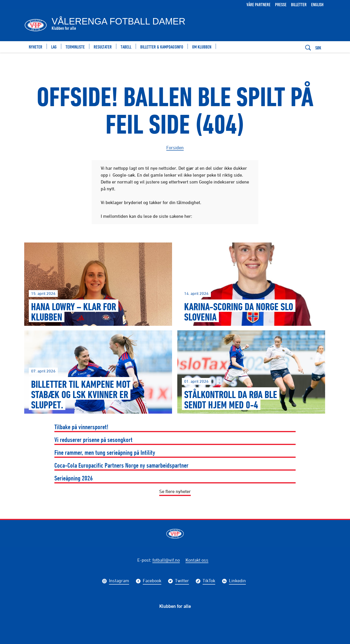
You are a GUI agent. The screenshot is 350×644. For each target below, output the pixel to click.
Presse (281, 4)
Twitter (182, 581)
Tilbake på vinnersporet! (81, 427)
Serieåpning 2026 (74, 478)
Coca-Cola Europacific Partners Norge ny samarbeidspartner (121, 465)
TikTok (209, 581)
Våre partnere (259, 4)
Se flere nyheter (175, 491)
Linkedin (237, 581)
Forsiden (175, 147)
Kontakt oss (197, 560)
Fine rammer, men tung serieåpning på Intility (105, 452)
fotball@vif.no (166, 560)
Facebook (152, 581)
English (317, 4)
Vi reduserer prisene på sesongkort (93, 440)
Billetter (299, 4)
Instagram (119, 581)
